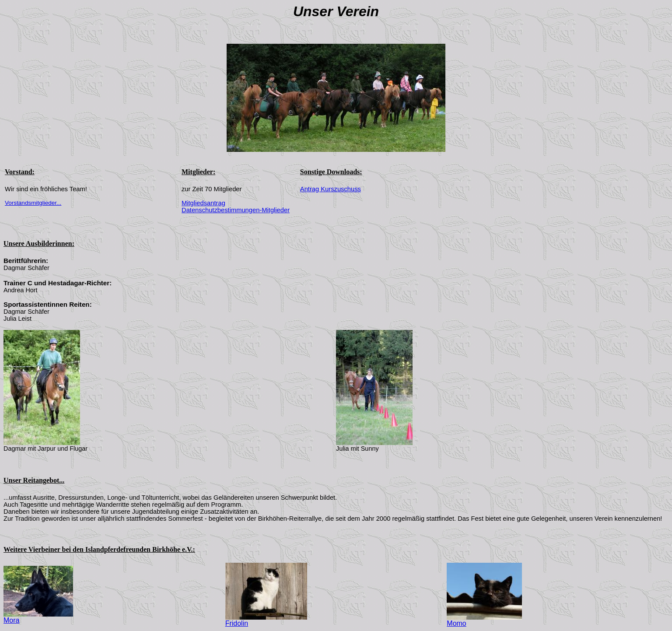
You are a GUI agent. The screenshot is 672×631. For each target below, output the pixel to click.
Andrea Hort (21, 290)
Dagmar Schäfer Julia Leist (26, 315)
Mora (38, 617)
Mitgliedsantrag (203, 203)
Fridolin (266, 620)
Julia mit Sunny (357, 449)
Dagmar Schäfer (26, 268)
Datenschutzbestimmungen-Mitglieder (236, 210)
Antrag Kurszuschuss (331, 189)
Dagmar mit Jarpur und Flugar (45, 449)
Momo (484, 620)
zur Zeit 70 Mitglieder (212, 189)
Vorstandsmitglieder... (33, 203)
